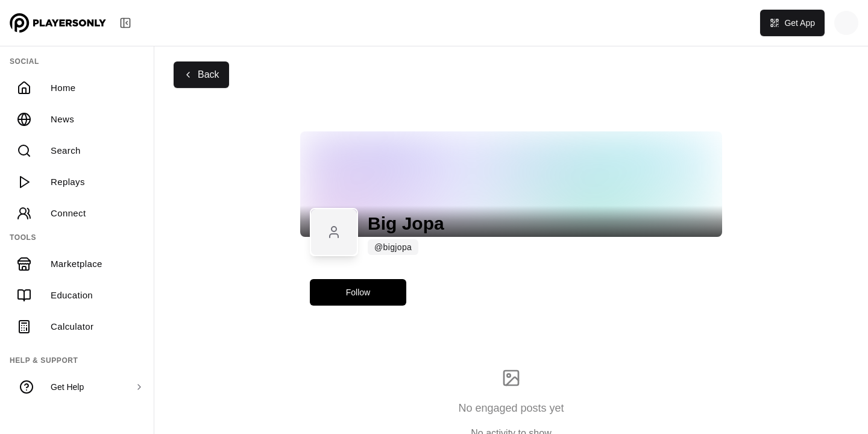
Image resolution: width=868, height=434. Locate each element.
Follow (358, 292)
